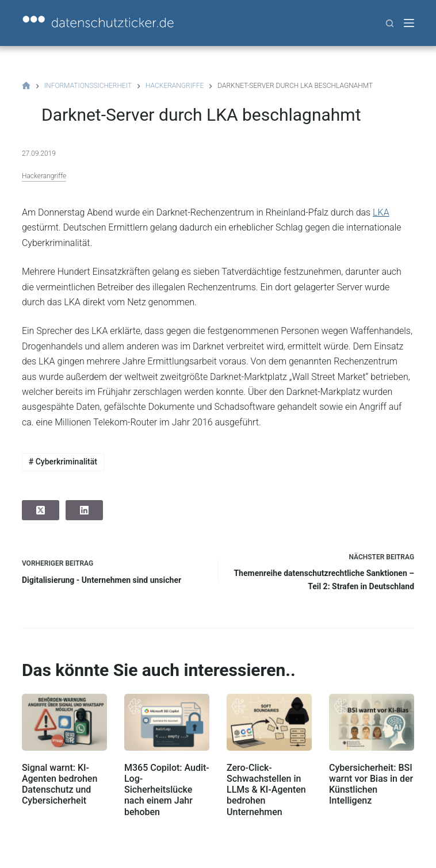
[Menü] (409, 23)
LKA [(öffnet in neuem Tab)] (381, 212)
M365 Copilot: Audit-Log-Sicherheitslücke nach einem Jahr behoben (167, 790)
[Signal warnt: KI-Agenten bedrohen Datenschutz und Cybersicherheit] (64, 722)
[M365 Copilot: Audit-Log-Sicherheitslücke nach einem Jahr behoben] (167, 722)
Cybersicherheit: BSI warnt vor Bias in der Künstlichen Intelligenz (371, 784)
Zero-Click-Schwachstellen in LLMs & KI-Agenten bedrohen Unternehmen (266, 790)
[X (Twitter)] (41, 510)
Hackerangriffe (44, 176)
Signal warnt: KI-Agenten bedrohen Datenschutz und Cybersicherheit (60, 784)
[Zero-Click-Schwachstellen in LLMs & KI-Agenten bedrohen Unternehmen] (269, 722)
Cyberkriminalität (63, 462)
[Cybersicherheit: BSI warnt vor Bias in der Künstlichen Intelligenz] (372, 722)
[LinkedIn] (84, 510)
